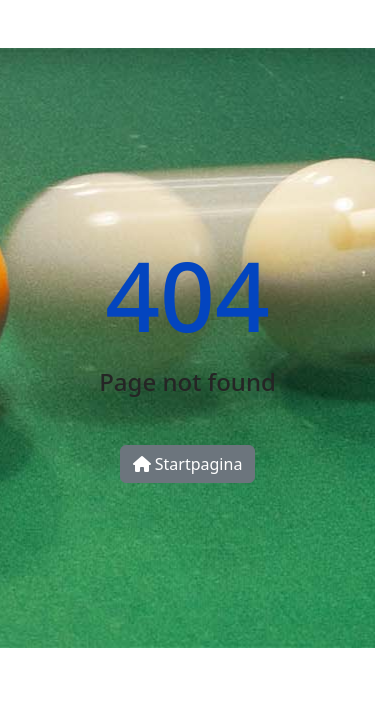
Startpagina (188, 464)
